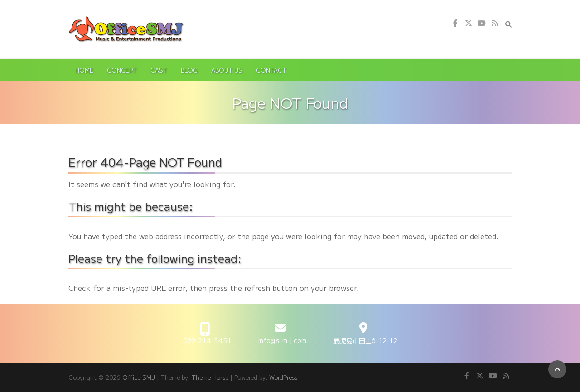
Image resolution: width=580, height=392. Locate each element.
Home (84, 70)
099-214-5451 (207, 340)
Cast (159, 70)
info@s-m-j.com (282, 340)
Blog (189, 70)
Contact (271, 70)
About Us (227, 70)
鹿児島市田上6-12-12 (365, 340)
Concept (122, 70)
